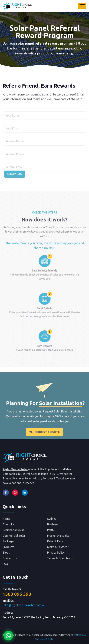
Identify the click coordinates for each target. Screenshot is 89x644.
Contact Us (10, 558)
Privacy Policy (56, 553)
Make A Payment (58, 547)
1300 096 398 (17, 594)
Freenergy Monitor (59, 536)
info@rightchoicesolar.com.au (24, 605)
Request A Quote (45, 437)
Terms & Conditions (60, 558)
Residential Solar (13, 530)
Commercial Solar (14, 536)
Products (8, 547)
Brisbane (53, 524)
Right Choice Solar (15, 469)
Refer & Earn (55, 541)
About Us (9, 524)
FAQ (5, 564)
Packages (9, 541)
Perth (50, 530)
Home (6, 519)
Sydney (52, 519)
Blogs (6, 553)
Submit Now (15, 174)
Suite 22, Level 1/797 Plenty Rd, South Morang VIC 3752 (39, 617)
